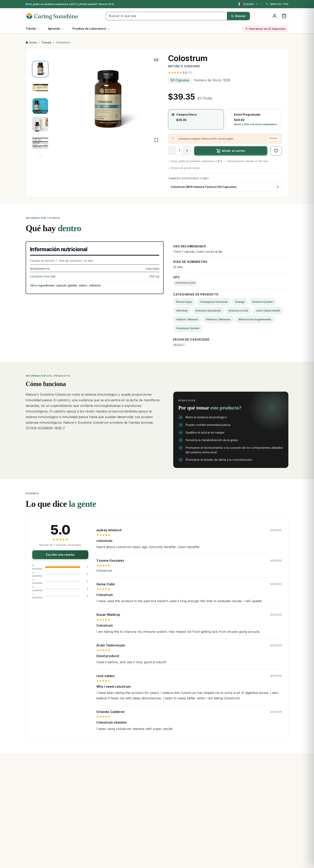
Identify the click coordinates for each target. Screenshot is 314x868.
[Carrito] (284, 16)
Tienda (31, 29)
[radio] (196, 119)
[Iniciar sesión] (275, 16)
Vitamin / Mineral (187, 319)
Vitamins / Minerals (218, 319)
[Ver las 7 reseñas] (225, 73)
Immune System (263, 302)
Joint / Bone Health (268, 311)
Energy (240, 302)
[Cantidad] (179, 150)
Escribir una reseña (60, 555)
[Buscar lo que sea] (166, 16)
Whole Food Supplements (255, 319)
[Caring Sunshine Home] (56, 16)
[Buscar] (238, 16)
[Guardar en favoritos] (276, 151)
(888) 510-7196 (277, 4)
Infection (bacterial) (208, 311)
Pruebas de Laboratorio (89, 29)
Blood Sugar (184, 302)
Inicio (31, 42)
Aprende (54, 29)
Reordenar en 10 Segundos (265, 29)
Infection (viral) (238, 311)
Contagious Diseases (214, 302)
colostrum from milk (43, 276)
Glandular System (188, 328)
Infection (182, 311)
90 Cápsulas (180, 80)
